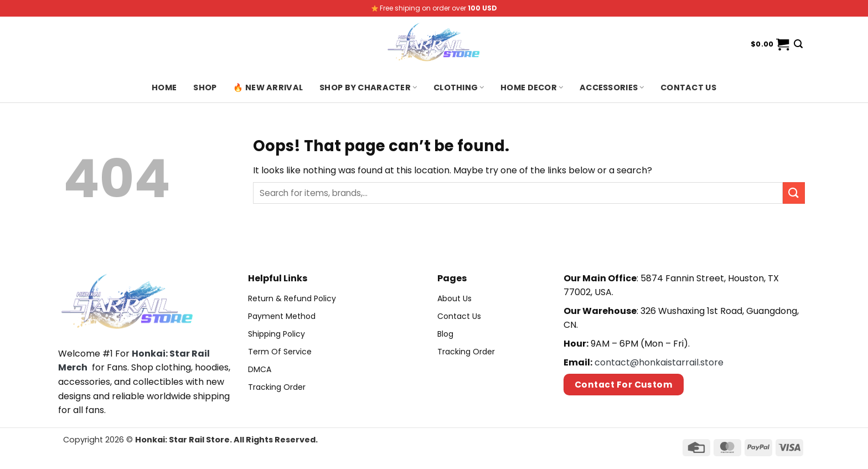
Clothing (459, 87)
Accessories (612, 87)
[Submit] (794, 193)
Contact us (688, 87)
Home (164, 87)
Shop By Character (368, 87)
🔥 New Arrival (268, 87)
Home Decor (532, 87)
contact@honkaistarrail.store (659, 362)
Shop (205, 87)
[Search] (798, 44)
